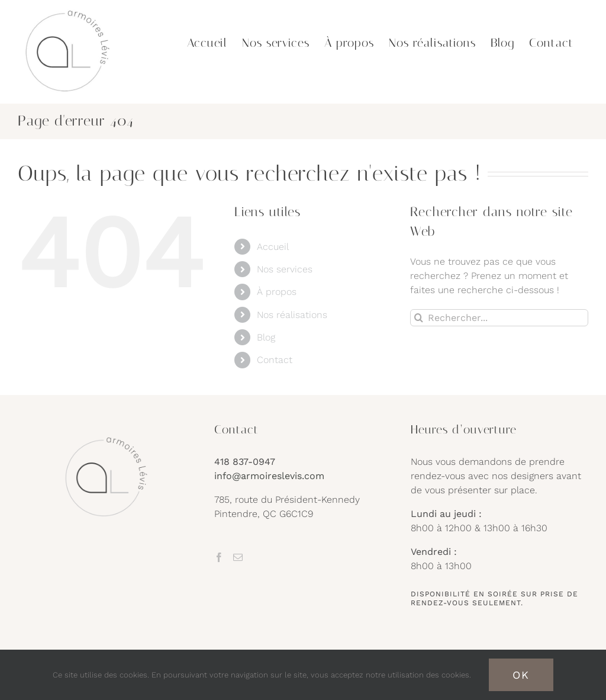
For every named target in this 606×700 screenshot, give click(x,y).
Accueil (273, 247)
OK (521, 675)
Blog (266, 337)
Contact (275, 360)
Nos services (285, 269)
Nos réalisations (292, 315)
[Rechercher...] (499, 318)
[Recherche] (419, 318)
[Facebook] (219, 557)
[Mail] (238, 557)
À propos (277, 292)
